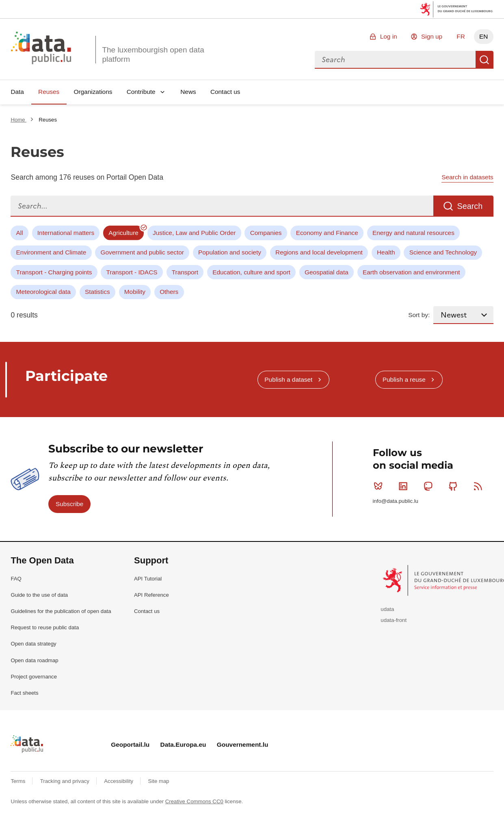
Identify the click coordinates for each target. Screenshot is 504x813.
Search (485, 60)
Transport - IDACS (132, 272)
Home (18, 120)
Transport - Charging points (54, 272)
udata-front (394, 620)
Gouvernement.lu (243, 745)
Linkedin (405, 486)
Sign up (432, 36)
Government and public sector (142, 252)
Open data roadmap (34, 660)
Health (386, 252)
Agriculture (123, 233)
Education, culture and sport (251, 272)
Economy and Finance (327, 233)
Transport (185, 272)
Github (455, 486)
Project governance (34, 677)
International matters (66, 233)
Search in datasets (467, 177)
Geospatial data (327, 272)
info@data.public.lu (396, 501)
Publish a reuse (404, 379)
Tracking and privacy (66, 781)
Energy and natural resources (413, 233)
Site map (159, 781)
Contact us (225, 92)
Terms (19, 781)
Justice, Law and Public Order (194, 233)
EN (483, 36)
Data (17, 92)
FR (461, 36)
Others (169, 292)
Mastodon (430, 486)
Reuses (49, 92)
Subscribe (69, 504)
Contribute (141, 92)
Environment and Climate (51, 252)
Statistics (97, 292)
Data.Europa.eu (183, 745)
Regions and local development (319, 252)
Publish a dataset (288, 379)
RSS (480, 486)
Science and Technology (443, 252)
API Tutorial (148, 579)
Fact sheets (24, 693)
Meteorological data (43, 292)
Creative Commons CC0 (194, 801)
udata (387, 609)
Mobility (135, 292)
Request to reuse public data (45, 627)
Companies (266, 233)
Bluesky (380, 486)
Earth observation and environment (411, 272)
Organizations (93, 92)
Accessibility (119, 781)
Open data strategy (33, 644)
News (188, 92)
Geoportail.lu (130, 745)
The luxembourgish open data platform (153, 54)
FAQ (16, 579)
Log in (389, 36)
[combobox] (395, 60)
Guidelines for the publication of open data (61, 611)
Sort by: (419, 315)
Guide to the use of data (39, 595)
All (20, 233)
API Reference (151, 595)
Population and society (230, 252)
